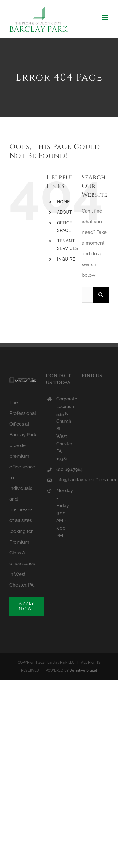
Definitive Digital (83, 670)
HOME (63, 202)
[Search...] (87, 295)
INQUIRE (66, 259)
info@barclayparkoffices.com (64, 480)
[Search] (101, 295)
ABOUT (65, 212)
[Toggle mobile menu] (105, 17)
